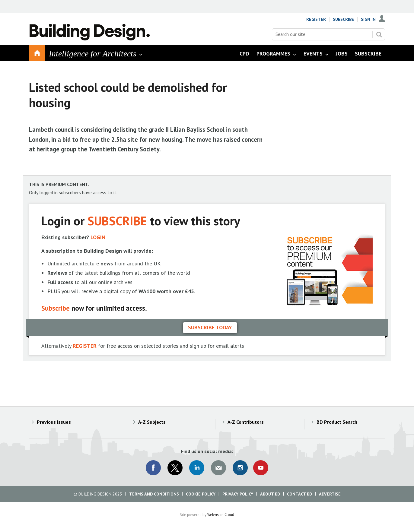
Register (316, 19)
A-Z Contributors (246, 422)
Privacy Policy (238, 494)
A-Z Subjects (152, 422)
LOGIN (98, 237)
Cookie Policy (201, 494)
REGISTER (85, 346)
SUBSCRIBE (117, 221)
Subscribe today (210, 327)
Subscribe (343, 19)
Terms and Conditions (154, 494)
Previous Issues (54, 422)
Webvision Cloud (221, 515)
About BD (270, 494)
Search (379, 34)
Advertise (330, 494)
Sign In (368, 19)
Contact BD (299, 494)
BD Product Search (337, 422)
